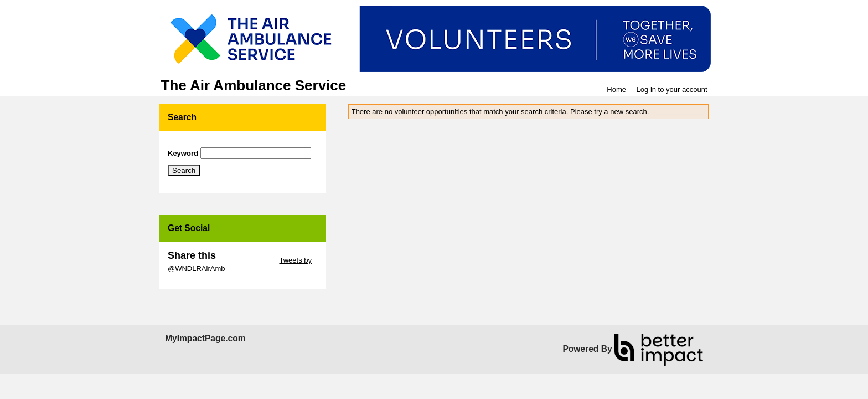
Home (616, 89)
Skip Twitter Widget (247, 260)
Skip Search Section (200, 143)
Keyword (183, 153)
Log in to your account (672, 89)
